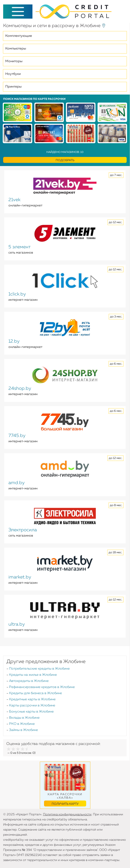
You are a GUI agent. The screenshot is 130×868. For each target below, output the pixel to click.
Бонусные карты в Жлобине (31, 712)
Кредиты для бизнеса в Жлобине (36, 693)
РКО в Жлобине (22, 724)
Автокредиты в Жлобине (29, 681)
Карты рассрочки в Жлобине (32, 706)
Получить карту (65, 804)
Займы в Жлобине (23, 730)
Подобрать (65, 160)
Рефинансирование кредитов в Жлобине (42, 687)
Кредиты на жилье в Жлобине (33, 675)
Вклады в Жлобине (24, 718)
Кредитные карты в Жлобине (32, 699)
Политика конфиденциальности (67, 814)
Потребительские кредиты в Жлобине (39, 669)
